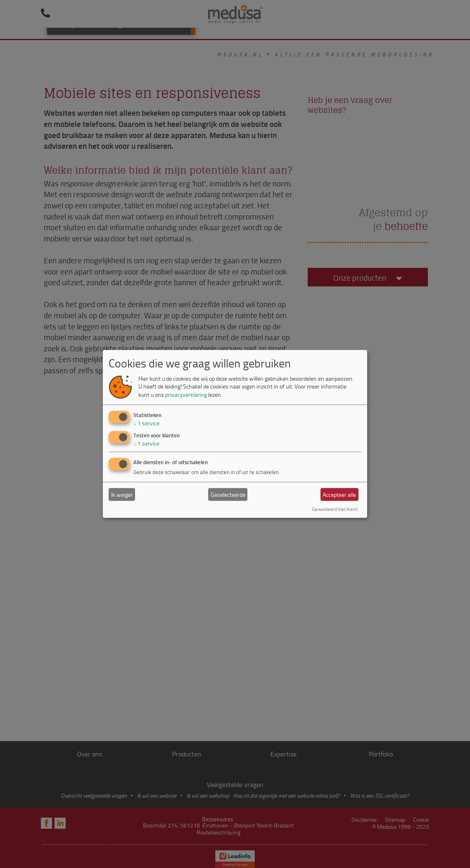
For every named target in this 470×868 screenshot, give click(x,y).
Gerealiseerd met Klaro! (335, 509)
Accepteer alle (339, 495)
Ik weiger (122, 495)
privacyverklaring (186, 395)
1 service (146, 423)
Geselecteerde (228, 495)
